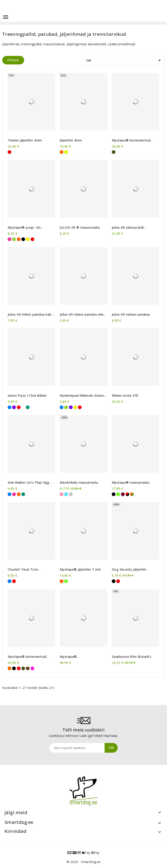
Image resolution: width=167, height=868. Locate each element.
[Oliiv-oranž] (132, 494)
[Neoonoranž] (62, 581)
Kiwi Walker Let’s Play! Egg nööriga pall (29, 483)
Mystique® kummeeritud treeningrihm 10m (27, 657)
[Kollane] (28, 239)
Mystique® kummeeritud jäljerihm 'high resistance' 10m (135, 140)
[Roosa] (9, 239)
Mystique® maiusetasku (131, 483)
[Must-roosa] (62, 494)
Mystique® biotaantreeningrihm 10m (80, 657)
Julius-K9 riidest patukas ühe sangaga (82, 314)
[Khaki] (114, 152)
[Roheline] (28, 407)
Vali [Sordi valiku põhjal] (124, 60)
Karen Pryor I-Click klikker (27, 396)
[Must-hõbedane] (71, 494)
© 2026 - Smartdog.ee (84, 862)
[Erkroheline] (14, 239)
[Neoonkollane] (66, 152)
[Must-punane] (127, 494)
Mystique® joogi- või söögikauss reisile (24, 228)
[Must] (23, 239)
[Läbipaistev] (23, 407)
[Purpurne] (32, 668)
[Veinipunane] (123, 494)
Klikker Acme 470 (125, 396)
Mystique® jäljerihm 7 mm (80, 570)
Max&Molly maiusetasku (79, 483)
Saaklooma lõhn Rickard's (132, 657)
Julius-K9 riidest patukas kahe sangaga (30, 314)
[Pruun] (28, 668)
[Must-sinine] (66, 494)
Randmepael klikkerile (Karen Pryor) (82, 396)
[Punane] (9, 152)
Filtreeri (13, 60)
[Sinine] (9, 407)
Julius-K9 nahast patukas (131, 314)
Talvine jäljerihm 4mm (25, 140)
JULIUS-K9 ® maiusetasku (80, 228)
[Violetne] (14, 407)
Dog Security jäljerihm (129, 570)
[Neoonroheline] (118, 494)
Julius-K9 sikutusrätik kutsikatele (128, 228)
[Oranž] (62, 152)
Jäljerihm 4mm (71, 140)
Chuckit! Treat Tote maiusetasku (23, 570)
